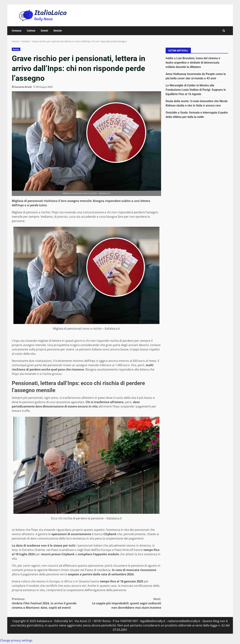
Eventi (44, 31)
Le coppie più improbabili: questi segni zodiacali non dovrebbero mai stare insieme (124, 603)
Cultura (31, 31)
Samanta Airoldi (23, 87)
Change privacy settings (16, 640)
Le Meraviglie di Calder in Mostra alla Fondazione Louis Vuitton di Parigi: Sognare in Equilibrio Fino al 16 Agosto (196, 90)
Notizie (58, 31)
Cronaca (17, 31)
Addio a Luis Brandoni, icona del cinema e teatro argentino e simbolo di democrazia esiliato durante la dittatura (193, 63)
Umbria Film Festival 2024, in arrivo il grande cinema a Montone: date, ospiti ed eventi (49, 603)
